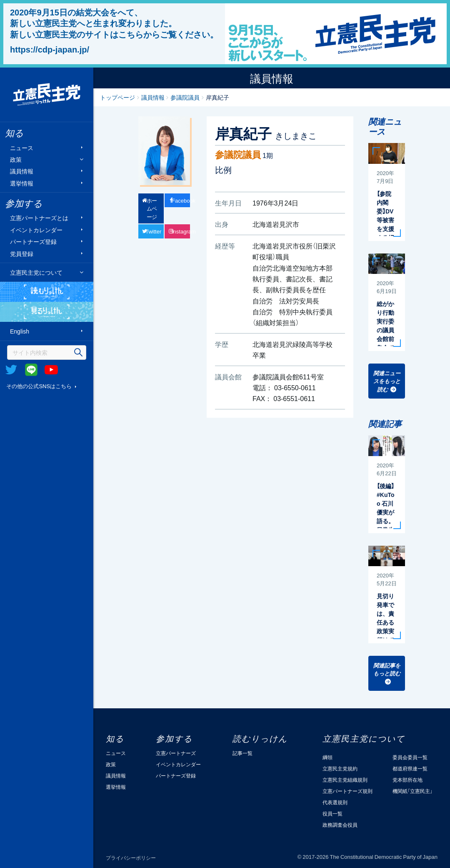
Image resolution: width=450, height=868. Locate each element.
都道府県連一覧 (410, 768)
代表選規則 (335, 802)
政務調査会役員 (340, 825)
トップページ (117, 97)
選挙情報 (22, 183)
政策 (16, 159)
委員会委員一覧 (410, 757)
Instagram (181, 231)
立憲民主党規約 (340, 768)
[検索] (47, 352)
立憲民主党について (36, 272)
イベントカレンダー (36, 230)
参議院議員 (185, 97)
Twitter (11, 370)
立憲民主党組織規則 (345, 780)
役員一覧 (332, 813)
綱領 (327, 757)
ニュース (22, 147)
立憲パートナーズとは (39, 218)
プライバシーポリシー (131, 858)
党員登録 (22, 253)
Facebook (181, 200)
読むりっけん (47, 292)
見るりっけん (47, 312)
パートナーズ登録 (33, 242)
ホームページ (152, 208)
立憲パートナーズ (176, 753)
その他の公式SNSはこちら (39, 386)
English (20, 331)
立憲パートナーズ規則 (347, 791)
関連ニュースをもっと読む (387, 381)
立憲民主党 (47, 95)
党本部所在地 (407, 780)
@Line (31, 370)
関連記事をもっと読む (387, 669)
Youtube (51, 370)
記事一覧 (242, 753)
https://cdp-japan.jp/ (50, 49)
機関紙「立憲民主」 (412, 791)
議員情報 (22, 171)
